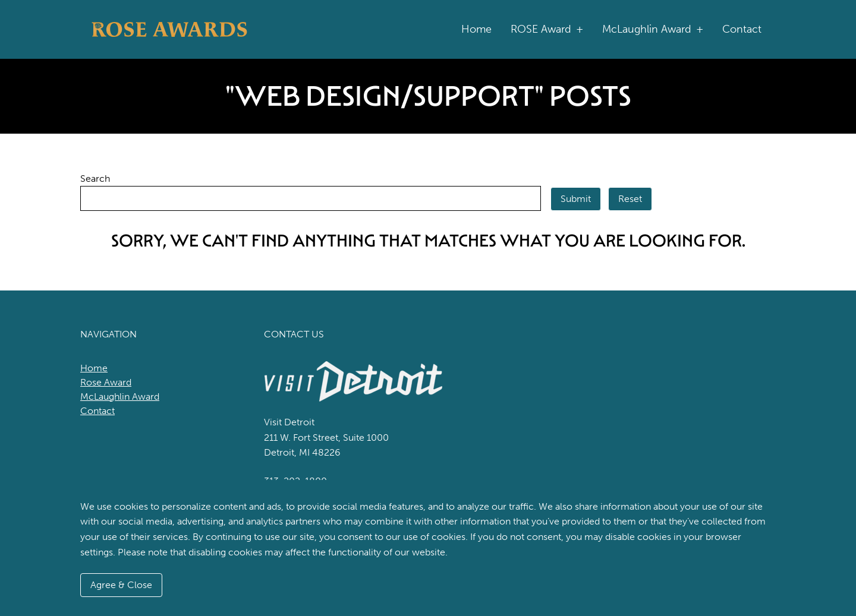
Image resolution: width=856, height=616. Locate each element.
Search (95, 179)
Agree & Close (121, 585)
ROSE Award (547, 29)
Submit (576, 199)
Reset (630, 199)
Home (476, 29)
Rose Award (106, 382)
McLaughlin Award (653, 29)
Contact (742, 29)
